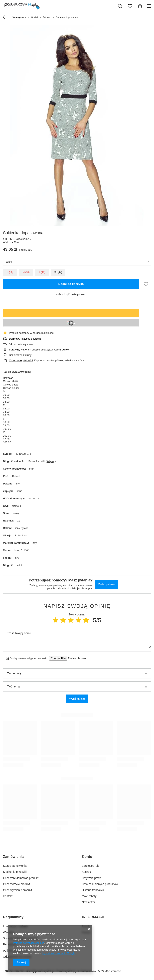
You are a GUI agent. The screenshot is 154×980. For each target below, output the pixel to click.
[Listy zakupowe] (130, 6)
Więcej (50, 461)
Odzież (34, 17)
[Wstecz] (6, 17)
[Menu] (149, 6)
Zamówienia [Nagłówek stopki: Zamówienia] (13, 857)
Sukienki (47, 17)
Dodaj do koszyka (71, 284)
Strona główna (19, 17)
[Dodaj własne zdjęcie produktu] (76, 658)
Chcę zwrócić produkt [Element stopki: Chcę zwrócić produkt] (16, 884)
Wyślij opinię (77, 699)
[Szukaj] (120, 6)
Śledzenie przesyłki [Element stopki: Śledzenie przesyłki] (15, 872)
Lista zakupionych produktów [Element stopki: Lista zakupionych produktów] (100, 884)
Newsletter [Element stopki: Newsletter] (88, 902)
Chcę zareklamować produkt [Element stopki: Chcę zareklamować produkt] (21, 878)
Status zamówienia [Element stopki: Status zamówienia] (15, 866)
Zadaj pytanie (106, 584)
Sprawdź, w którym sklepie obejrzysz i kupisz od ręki (39, 350)
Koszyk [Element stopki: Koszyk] (86, 872)
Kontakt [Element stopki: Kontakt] (8, 896)
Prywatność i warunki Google (59, 953)
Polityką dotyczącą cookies (29, 943)
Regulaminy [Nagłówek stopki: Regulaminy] (13, 917)
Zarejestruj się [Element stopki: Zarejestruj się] (91, 866)
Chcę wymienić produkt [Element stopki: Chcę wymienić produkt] (18, 890)
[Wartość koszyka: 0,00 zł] (140, 6)
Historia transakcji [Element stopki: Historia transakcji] (93, 890)
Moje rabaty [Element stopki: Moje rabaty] (89, 896)
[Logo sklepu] (22, 6)
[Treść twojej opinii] (77, 638)
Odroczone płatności (21, 360)
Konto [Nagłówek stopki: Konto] (87, 857)
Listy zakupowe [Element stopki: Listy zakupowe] (91, 878)
